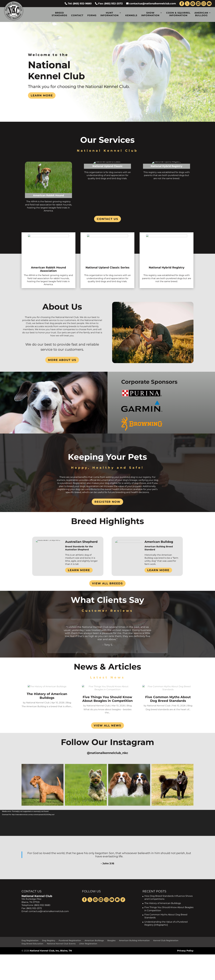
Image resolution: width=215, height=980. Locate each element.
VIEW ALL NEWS (107, 725)
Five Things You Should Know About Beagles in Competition (107, 699)
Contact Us (107, 219)
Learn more (42, 95)
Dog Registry (49, 940)
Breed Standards (59, 14)
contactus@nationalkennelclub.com (151, 4)
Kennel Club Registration (166, 940)
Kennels (131, 15)
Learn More (79, 570)
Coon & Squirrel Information (178, 14)
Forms (92, 15)
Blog (69, 703)
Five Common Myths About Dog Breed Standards (168, 699)
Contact (77, 15)
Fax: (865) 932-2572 (109, 4)
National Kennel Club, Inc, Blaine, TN (51, 951)
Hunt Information (109, 14)
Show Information (150, 14)
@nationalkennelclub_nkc (107, 753)
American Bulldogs (94, 940)
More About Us (62, 360)
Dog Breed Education (32, 944)
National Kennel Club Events (61, 944)
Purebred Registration (70, 940)
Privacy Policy (185, 951)
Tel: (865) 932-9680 (78, 4)
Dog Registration (30, 940)
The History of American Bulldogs (47, 696)
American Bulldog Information (134, 940)
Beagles (111, 940)
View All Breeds (107, 583)
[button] (43, 785)
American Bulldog (201, 14)
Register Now (107, 502)
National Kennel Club (38, 703)
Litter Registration (88, 944)
